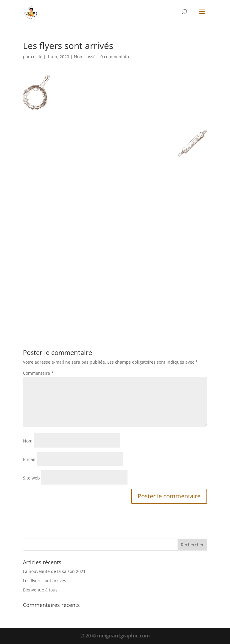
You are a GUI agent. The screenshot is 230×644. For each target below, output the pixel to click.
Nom (28, 441)
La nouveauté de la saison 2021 (54, 571)
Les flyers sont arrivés (45, 581)
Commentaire (38, 373)
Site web (31, 478)
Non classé (85, 57)
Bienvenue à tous (40, 590)
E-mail (29, 459)
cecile (37, 57)
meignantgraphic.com (123, 636)
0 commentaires (116, 57)
